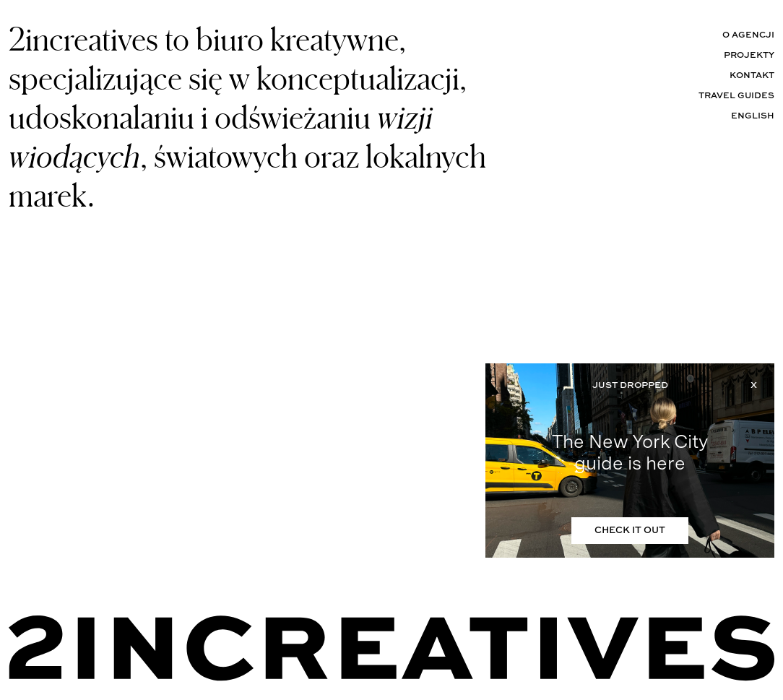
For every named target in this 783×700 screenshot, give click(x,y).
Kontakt (752, 76)
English (753, 116)
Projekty (749, 56)
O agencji (748, 35)
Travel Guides (736, 96)
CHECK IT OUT (630, 531)
